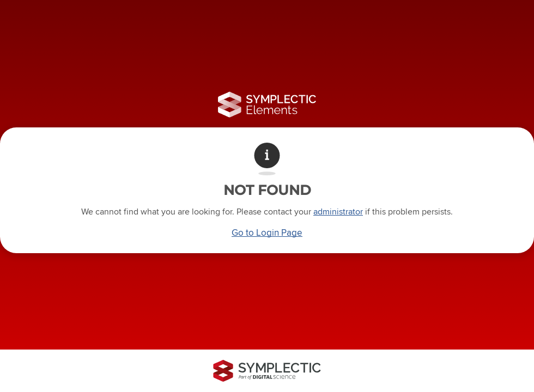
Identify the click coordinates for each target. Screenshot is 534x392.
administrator (338, 212)
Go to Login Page (267, 232)
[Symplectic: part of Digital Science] (267, 371)
